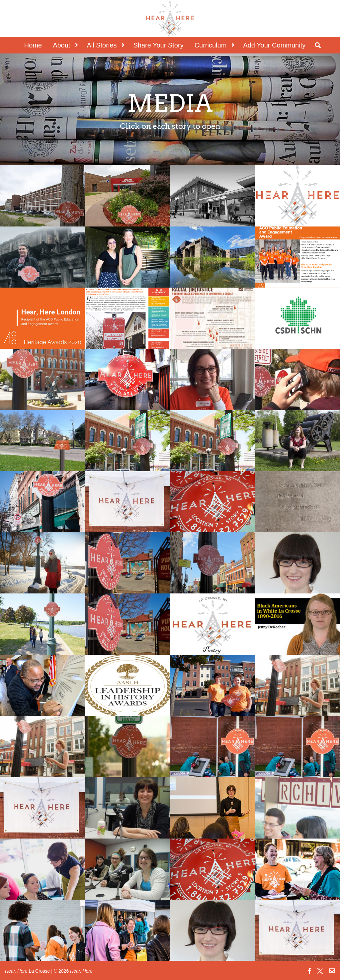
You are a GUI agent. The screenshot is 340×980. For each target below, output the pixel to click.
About (61, 45)
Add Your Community (274, 45)
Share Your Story (158, 45)
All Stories (102, 45)
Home (33, 45)
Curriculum (211, 45)
